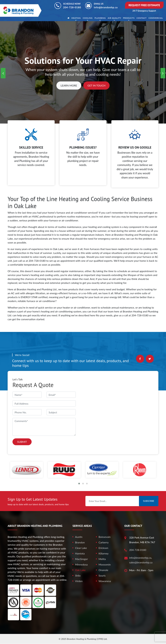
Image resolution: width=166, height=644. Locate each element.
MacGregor (81, 559)
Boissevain (105, 537)
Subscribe (149, 501)
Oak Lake (80, 570)
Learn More (69, 85)
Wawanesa (105, 581)
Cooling (88, 18)
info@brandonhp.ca (106, 7)
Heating (76, 18)
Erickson (103, 548)
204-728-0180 (72, 7)
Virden (79, 581)
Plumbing (100, 18)
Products (129, 18)
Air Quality (115, 18)
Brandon (80, 542)
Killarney (104, 553)
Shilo (78, 575)
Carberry (104, 542)
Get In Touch (97, 85)
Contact (142, 18)
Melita (102, 559)
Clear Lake (81, 548)
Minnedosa (81, 564)
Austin (79, 537)
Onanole (103, 570)
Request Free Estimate (144, 5)
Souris (102, 575)
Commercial (156, 18)
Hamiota (80, 553)
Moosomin (105, 564)
